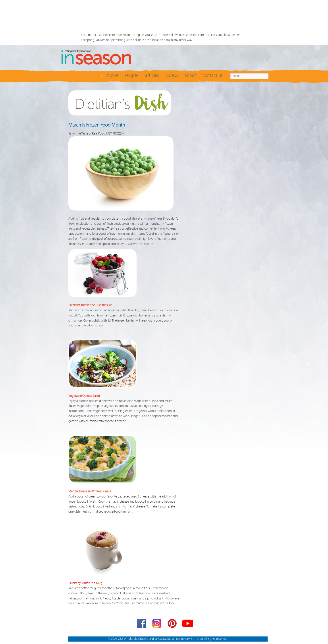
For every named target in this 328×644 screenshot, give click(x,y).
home (113, 75)
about (190, 75)
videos (172, 75)
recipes (132, 75)
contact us (213, 75)
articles (152, 75)
